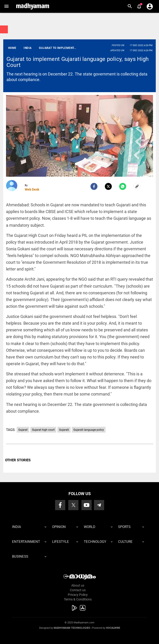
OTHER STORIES (18, 460)
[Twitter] (108, 186)
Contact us (78, 590)
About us (78, 585)
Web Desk (32, 189)
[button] (6, 6)
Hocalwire (113, 628)
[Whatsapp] (123, 186)
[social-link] (137, 186)
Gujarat (23, 430)
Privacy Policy (78, 595)
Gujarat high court (43, 430)
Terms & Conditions (78, 599)
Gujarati (64, 430)
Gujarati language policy (89, 430)
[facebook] (94, 186)
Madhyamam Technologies (72, 628)
